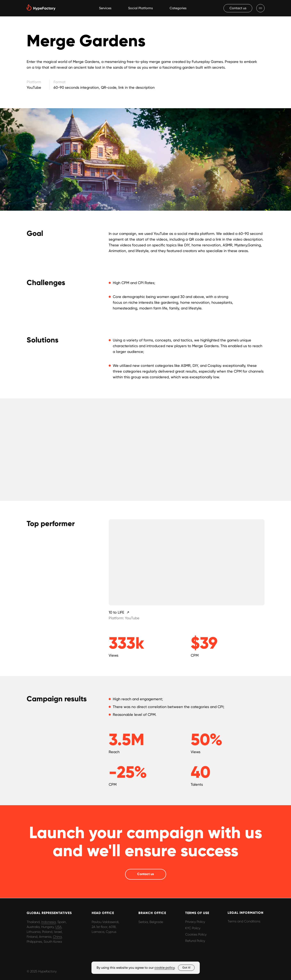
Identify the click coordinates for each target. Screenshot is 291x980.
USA (58, 927)
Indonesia (48, 922)
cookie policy (164, 968)
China (57, 937)
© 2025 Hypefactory (42, 971)
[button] (238, 8)
